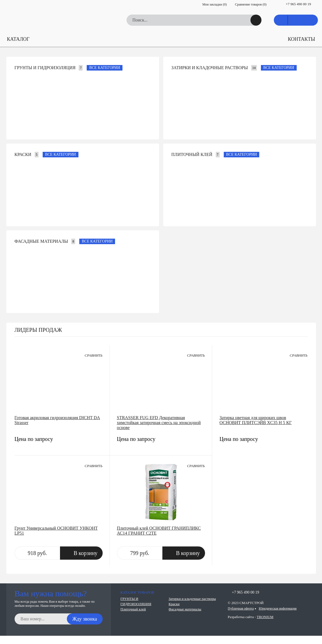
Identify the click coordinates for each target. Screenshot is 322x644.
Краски (23, 154)
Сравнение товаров (251, 4)
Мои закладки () (214, 4)
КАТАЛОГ (18, 39)
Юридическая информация (278, 608)
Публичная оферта (241, 608)
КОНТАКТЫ (301, 39)
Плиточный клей (192, 154)
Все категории (105, 68)
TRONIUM (265, 617)
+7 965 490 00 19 (298, 4)
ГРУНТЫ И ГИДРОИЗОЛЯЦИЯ (45, 68)
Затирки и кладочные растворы (210, 68)
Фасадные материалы (41, 241)
